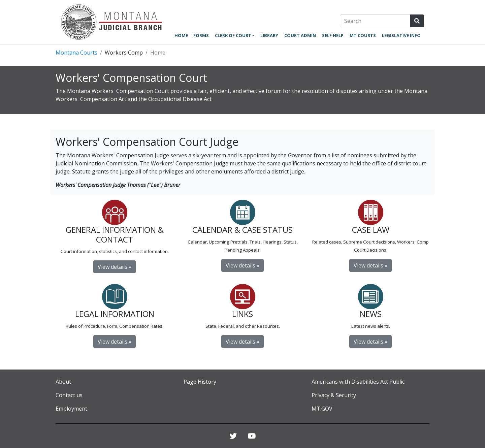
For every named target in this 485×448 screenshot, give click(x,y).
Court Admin (300, 35)
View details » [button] (370, 342)
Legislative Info (401, 35)
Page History (200, 382)
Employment (71, 409)
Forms (201, 35)
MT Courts (363, 35)
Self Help (333, 35)
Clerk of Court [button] (233, 35)
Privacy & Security (334, 395)
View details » (115, 267)
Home (181, 35)
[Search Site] (417, 21)
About (63, 382)
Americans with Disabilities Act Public (358, 382)
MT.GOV (322, 409)
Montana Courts (76, 53)
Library (269, 35)
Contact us (69, 395)
